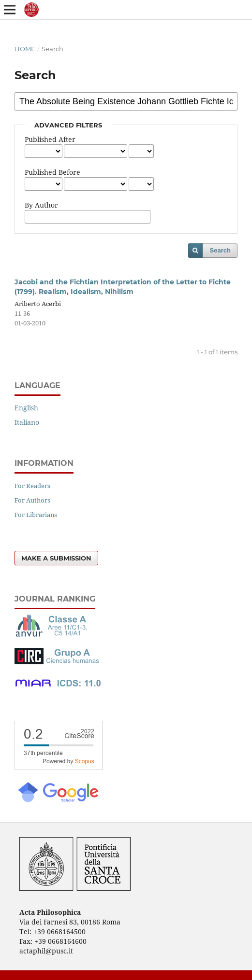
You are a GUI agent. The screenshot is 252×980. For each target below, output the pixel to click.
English (26, 408)
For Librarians (36, 515)
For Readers (32, 486)
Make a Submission (56, 558)
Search (220, 250)
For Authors (32, 500)
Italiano (27, 422)
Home (25, 49)
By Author (41, 205)
